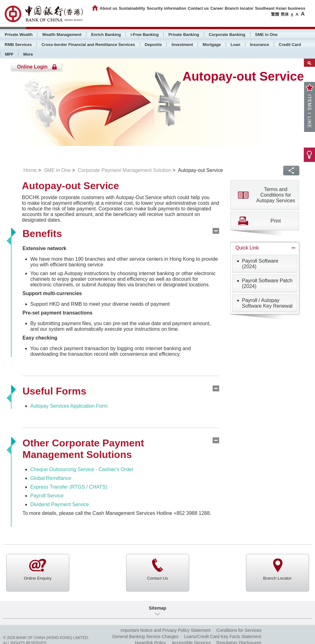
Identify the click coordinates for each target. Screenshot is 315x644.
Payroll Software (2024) (260, 264)
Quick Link (247, 248)
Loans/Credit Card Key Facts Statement (223, 636)
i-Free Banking (145, 35)
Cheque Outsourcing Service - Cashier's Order (82, 469)
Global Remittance (51, 478)
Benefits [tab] (42, 234)
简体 (285, 14)
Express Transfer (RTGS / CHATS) (69, 487)
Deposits (153, 45)
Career (217, 8)
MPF (9, 54)
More (28, 54)
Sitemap (158, 608)
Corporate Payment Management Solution (124, 170)
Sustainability (132, 8)
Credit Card (290, 45)
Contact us (198, 8)
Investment (182, 45)
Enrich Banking (106, 35)
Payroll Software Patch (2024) (267, 283)
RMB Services (18, 45)
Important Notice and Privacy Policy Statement (166, 630)
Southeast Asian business (280, 8)
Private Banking (184, 35)
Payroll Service (47, 496)
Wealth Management (62, 35)
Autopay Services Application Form (69, 406)
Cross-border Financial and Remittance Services (88, 45)
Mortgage (212, 45)
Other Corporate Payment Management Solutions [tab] (83, 449)
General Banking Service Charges (145, 636)
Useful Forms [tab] (54, 391)
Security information (166, 8)
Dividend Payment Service (60, 504)
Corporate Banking (227, 35)
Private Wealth (19, 35)
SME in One (266, 35)
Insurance (260, 45)
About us (108, 8)
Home (30, 170)
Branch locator (239, 8)
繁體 (275, 14)
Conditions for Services (239, 630)
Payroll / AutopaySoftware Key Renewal (267, 303)
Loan (236, 45)
